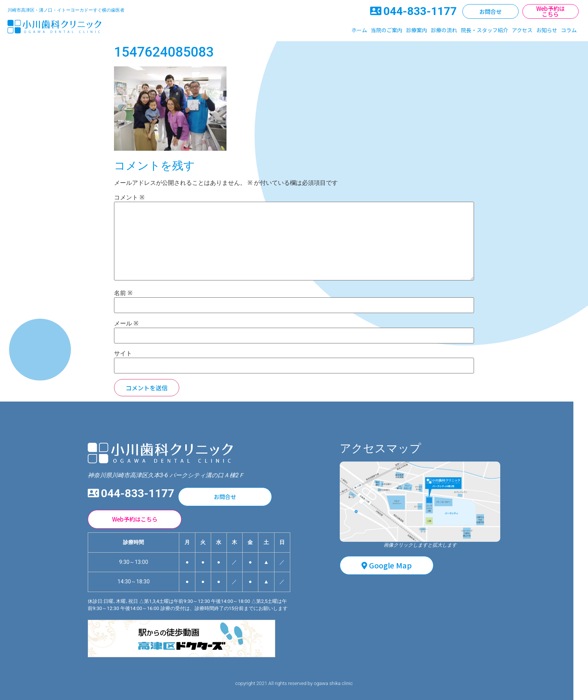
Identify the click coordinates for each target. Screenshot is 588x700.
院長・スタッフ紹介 (484, 30)
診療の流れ (444, 30)
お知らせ (547, 30)
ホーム (359, 30)
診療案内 (417, 30)
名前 (123, 293)
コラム (569, 30)
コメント (129, 198)
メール (126, 324)
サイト (123, 354)
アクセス (522, 30)
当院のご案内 (387, 30)
